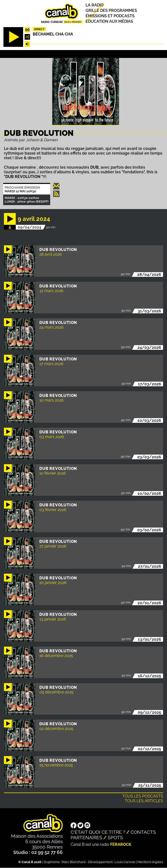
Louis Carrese (125, 862)
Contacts (143, 832)
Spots (115, 837)
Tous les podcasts (143, 796)
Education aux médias (109, 21)
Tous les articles (144, 801)
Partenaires (86, 837)
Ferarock (121, 844)
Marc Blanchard (74, 862)
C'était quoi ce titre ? (98, 832)
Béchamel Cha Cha (53, 34)
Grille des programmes (111, 10)
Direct (39, 29)
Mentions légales (150, 862)
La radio (95, 5)
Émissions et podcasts (110, 16)
